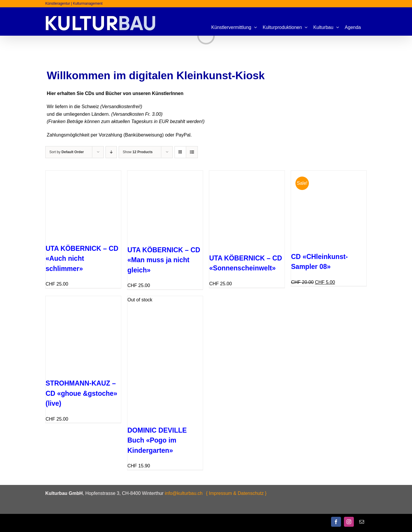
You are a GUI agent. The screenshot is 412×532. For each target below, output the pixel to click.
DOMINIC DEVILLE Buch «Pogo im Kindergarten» (157, 440)
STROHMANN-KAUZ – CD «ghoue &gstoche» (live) (81, 393)
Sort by (67, 152)
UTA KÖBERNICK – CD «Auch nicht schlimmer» (82, 259)
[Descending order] (111, 152)
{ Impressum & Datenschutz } (236, 493)
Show (138, 152)
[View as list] (192, 152)
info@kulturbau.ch (184, 493)
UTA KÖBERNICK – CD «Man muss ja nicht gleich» (164, 260)
